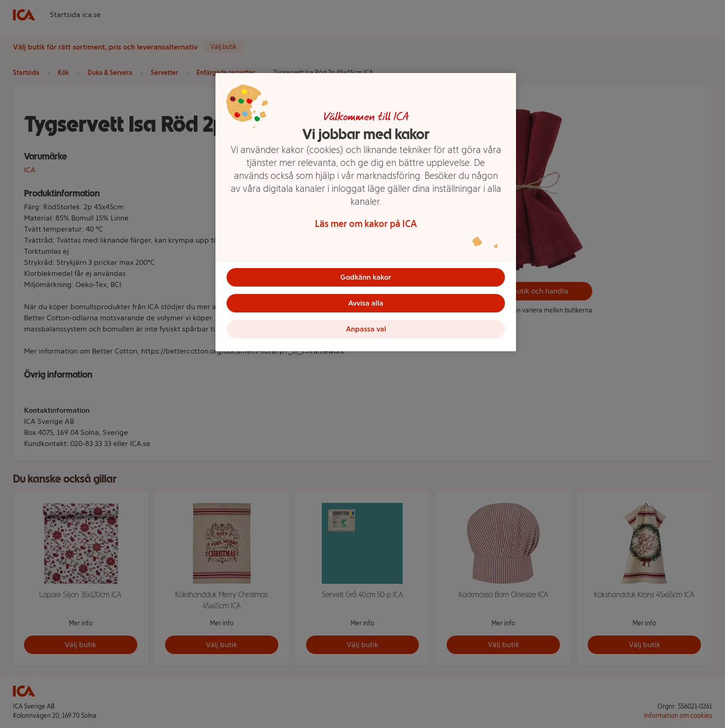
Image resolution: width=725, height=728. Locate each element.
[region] (366, 212)
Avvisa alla (366, 303)
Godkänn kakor (366, 277)
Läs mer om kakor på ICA (366, 224)
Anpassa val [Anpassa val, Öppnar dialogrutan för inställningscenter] (366, 329)
